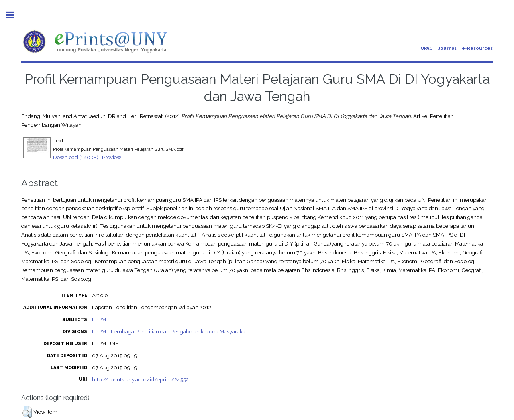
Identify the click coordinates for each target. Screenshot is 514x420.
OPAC (426, 48)
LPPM (99, 319)
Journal (447, 48)
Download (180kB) (76, 157)
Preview (112, 157)
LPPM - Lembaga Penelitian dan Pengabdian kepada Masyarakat (169, 331)
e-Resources (477, 48)
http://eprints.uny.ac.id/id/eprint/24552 (140, 379)
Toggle (14, 15)
